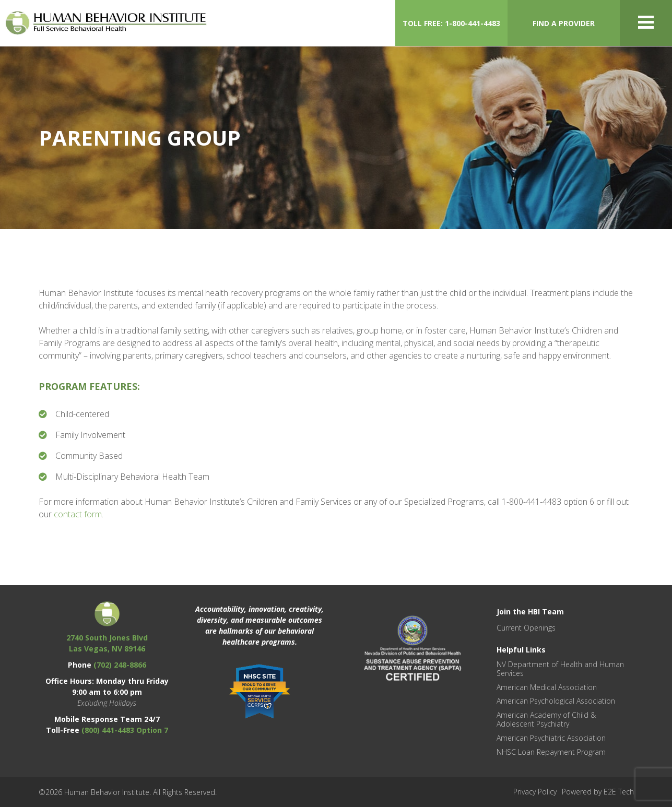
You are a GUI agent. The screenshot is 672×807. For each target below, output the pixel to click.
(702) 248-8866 (120, 665)
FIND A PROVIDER (564, 23)
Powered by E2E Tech (598, 792)
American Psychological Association (556, 701)
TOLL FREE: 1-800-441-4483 (451, 23)
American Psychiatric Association (551, 738)
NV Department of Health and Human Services (560, 669)
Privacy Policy (535, 792)
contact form (78, 514)
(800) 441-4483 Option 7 (125, 730)
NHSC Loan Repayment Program (551, 752)
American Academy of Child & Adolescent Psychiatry (546, 719)
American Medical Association (547, 687)
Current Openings (526, 628)
